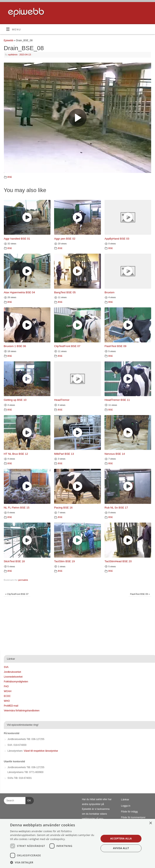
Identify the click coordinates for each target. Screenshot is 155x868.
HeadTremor (62, 400)
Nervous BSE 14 (115, 454)
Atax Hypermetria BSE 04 (19, 292)
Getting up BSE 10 (15, 400)
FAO (6, 686)
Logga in (126, 806)
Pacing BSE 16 (63, 508)
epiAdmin (13, 55)
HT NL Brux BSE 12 (16, 454)
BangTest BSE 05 (65, 292)
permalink (23, 580)
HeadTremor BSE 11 (117, 400)
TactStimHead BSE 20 (118, 561)
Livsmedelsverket (13, 677)
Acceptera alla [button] (121, 839)
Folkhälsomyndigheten (16, 682)
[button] (53, 863)
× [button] (150, 823)
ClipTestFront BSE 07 (67, 346)
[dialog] (77, 843)
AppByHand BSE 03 (117, 239)
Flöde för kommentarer (133, 817)
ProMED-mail (11, 706)
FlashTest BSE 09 (115, 346)
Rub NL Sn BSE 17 (116, 508)
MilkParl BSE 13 (64, 454)
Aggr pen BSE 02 (65, 239)
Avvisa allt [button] (121, 848)
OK (28, 800)
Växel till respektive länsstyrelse (41, 751)
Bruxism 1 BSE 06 (15, 346)
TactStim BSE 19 (64, 561)
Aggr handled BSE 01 (17, 239)
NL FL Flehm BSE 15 (17, 508)
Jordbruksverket (12, 672)
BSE (10, 177)
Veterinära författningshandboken (22, 711)
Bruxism (109, 292)
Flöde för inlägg (129, 812)
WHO (7, 701)
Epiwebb (9, 40)
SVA (6, 667)
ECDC (7, 696)
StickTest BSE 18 (14, 561)
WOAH (8, 691)
